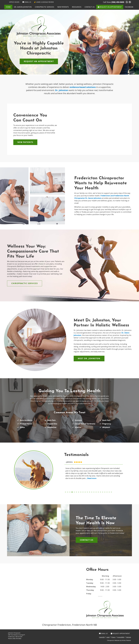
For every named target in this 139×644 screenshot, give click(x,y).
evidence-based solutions (83, 87)
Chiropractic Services (44, 7)
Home (8, 7)
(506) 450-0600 (118, 2)
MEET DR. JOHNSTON (89, 358)
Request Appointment (120, 633)
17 (100, 492)
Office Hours (14, 2)
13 (92, 492)
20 (107, 492)
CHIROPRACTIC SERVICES (25, 283)
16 (98, 492)
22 (111, 492)
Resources (77, 7)
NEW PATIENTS (25, 142)
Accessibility (121, 637)
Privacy (113, 637)
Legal (108, 637)
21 (109, 492)
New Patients (63, 7)
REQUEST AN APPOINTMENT (110, 7)
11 (87, 492)
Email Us (27, 2)
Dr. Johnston (62, 90)
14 (94, 492)
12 (90, 492)
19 (105, 492)
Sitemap (128, 637)
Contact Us (90, 7)
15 (96, 492)
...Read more (91, 478)
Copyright (102, 637)
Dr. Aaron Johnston (23, 7)
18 (103, 492)
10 (85, 492)
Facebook (129, 7)
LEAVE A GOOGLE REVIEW (44, 2)
